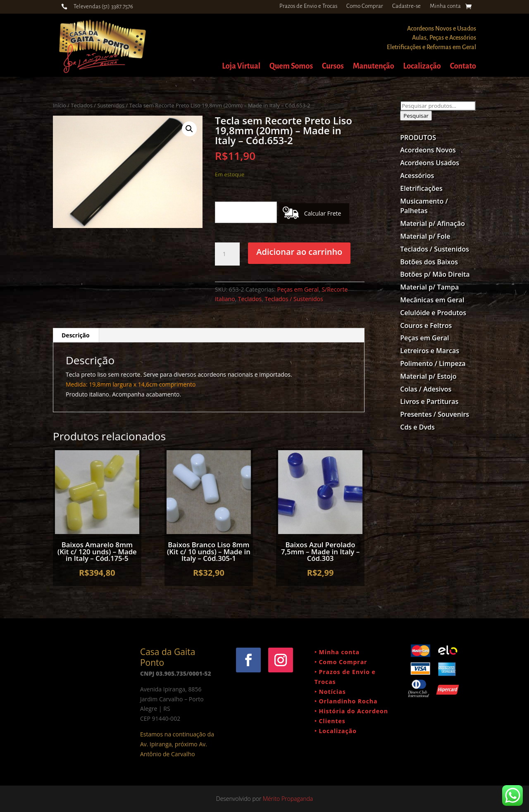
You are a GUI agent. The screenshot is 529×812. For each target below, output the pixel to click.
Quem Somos (291, 67)
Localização (422, 67)
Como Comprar (365, 6)
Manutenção (374, 67)
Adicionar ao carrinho (299, 252)
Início (60, 105)
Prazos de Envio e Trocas (308, 6)
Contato (463, 67)
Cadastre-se (406, 6)
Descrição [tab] (76, 335)
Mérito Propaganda (288, 799)
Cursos (333, 67)
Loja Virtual (241, 67)
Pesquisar (416, 116)
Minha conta (445, 6)
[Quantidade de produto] (227, 254)
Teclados (250, 299)
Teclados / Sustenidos (98, 105)
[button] (189, 129)
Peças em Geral (298, 289)
